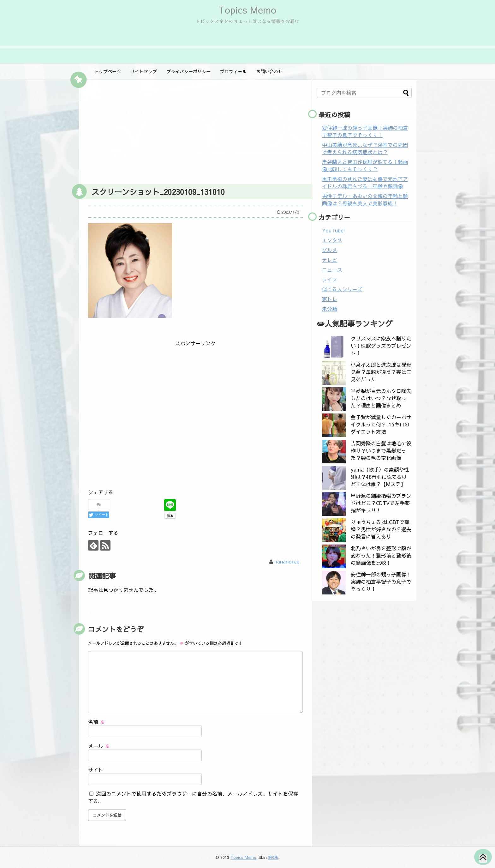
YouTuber (334, 230)
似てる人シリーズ (342, 289)
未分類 (330, 309)
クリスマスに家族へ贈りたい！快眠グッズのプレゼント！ (381, 346)
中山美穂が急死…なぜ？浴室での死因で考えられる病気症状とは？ (365, 148)
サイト (96, 770)
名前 (96, 722)
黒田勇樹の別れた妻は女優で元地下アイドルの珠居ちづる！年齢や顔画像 (365, 182)
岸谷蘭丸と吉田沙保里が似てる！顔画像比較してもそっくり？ (365, 165)
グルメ (330, 250)
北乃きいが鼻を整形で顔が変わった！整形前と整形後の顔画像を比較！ (381, 555)
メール (99, 746)
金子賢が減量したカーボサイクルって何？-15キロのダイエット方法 (381, 424)
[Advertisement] (195, 130)
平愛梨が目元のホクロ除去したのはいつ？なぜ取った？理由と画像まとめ (381, 398)
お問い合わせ (269, 71)
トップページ (108, 71)
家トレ (330, 299)
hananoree (287, 561)
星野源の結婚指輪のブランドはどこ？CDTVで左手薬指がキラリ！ (381, 503)
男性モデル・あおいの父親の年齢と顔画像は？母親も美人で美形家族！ (365, 199)
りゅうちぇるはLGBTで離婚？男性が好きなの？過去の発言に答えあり (381, 529)
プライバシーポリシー (188, 71)
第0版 (273, 857)
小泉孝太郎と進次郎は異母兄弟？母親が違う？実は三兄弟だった (381, 372)
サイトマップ (144, 71)
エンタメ (332, 240)
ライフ (330, 279)
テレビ (330, 260)
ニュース (332, 269)
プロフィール (233, 71)
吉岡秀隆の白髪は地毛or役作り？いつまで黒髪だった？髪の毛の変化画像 (381, 450)
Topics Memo (247, 10)
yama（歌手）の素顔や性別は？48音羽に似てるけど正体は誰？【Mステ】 (380, 477)
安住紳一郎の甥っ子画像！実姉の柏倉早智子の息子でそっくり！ (365, 131)
